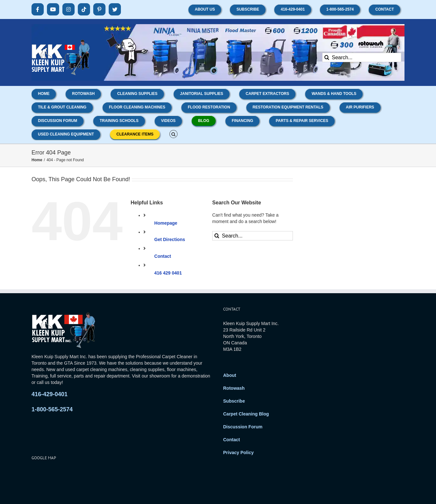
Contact (163, 256)
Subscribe (234, 401)
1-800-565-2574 (52, 409)
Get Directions (170, 239)
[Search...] (362, 57)
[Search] (327, 57)
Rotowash (234, 388)
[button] (173, 134)
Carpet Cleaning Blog (246, 414)
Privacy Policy (238, 453)
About (230, 375)
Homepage (166, 223)
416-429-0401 (50, 394)
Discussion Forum (243, 427)
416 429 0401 (168, 273)
